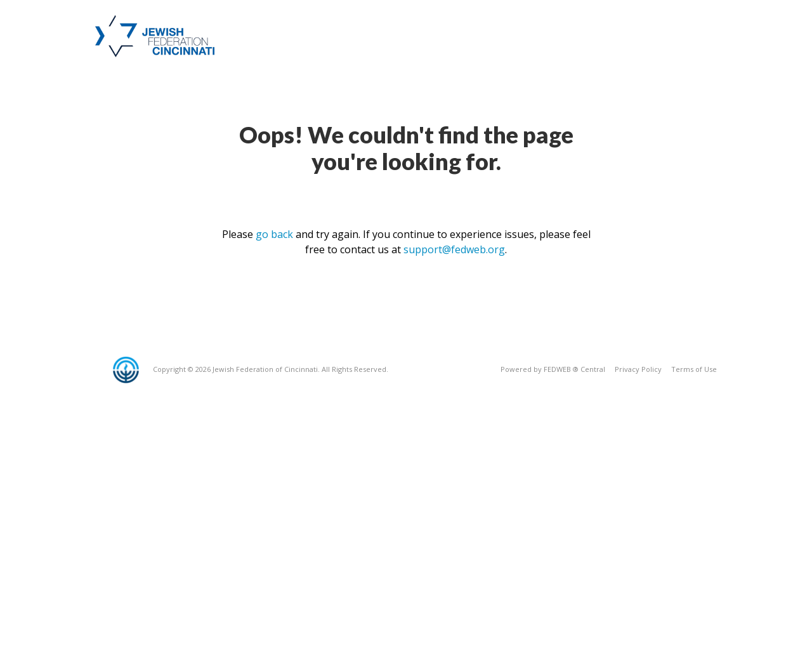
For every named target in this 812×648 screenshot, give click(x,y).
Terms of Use (694, 369)
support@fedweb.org (454, 249)
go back (274, 234)
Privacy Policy (638, 369)
